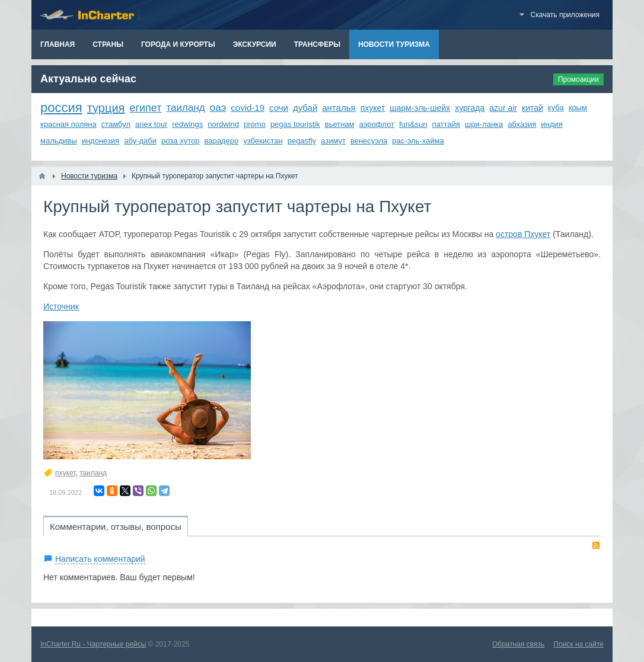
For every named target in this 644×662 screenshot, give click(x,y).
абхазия (522, 124)
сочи (279, 108)
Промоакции (578, 79)
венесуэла (369, 141)
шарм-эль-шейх (420, 108)
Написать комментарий (100, 559)
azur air (503, 108)
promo (255, 124)
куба (556, 108)
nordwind (223, 124)
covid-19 (248, 108)
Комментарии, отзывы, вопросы (116, 527)
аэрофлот (377, 124)
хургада (470, 108)
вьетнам (340, 124)
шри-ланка (484, 124)
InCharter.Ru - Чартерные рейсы (93, 644)
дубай (305, 108)
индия (551, 124)
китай (533, 108)
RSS (596, 545)
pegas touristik (295, 124)
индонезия (101, 141)
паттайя (446, 124)
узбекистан (263, 141)
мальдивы (59, 141)
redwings (187, 124)
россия (61, 108)
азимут (333, 141)
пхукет (373, 108)
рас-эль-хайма (418, 141)
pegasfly (302, 141)
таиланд (185, 108)
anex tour (151, 124)
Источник (61, 306)
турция (106, 108)
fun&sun (413, 124)
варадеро (221, 141)
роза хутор (180, 141)
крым (578, 108)
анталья (339, 108)
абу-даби (140, 141)
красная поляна (68, 124)
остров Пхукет (523, 234)
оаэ (218, 108)
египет (145, 108)
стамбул (116, 124)
